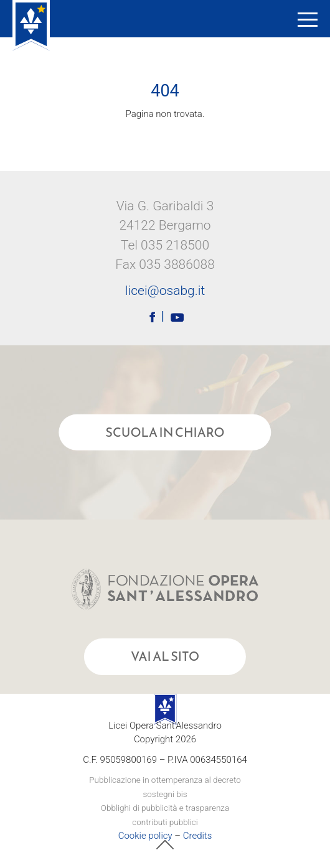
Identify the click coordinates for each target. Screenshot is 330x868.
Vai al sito (165, 656)
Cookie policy (145, 836)
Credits (198, 836)
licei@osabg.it (165, 291)
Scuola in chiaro (165, 432)
